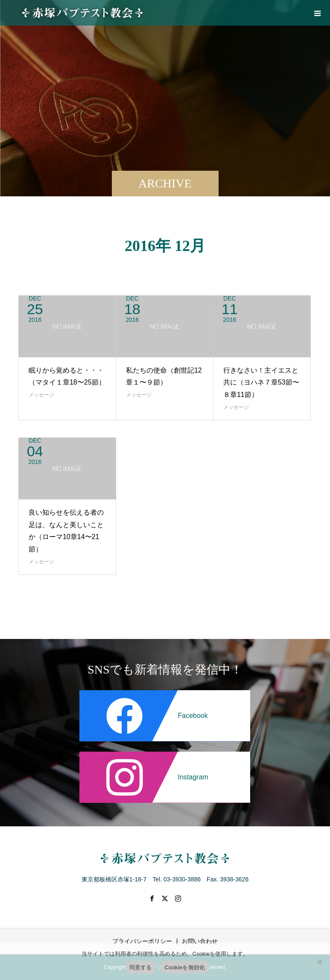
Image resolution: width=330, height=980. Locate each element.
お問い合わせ (200, 941)
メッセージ (41, 395)
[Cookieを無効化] (319, 962)
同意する (141, 967)
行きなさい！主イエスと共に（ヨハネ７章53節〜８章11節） (261, 383)
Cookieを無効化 (185, 967)
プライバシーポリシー (142, 941)
